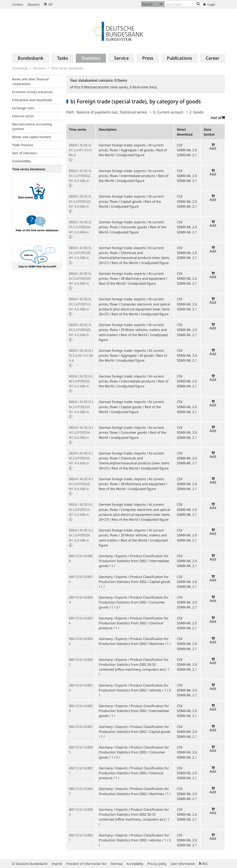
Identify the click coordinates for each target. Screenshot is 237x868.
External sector (23, 116)
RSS (203, 864)
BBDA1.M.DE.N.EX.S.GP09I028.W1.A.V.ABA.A (80, 278)
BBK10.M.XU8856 (81, 688)
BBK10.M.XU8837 (81, 770)
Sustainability (21, 161)
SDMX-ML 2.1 (187, 155)
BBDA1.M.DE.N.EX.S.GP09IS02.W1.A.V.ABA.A (80, 176)
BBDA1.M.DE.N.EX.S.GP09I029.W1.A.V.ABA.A (80, 330)
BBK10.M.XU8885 (81, 750)
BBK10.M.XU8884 (81, 600)
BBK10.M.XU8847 (81, 791)
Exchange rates (23, 108)
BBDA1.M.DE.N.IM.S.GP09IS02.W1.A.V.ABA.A (81, 381)
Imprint (57, 864)
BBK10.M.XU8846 (81, 641)
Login (209, 4)
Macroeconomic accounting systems (32, 126)
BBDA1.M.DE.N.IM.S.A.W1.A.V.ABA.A (81, 355)
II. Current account (168, 112)
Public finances (23, 145)
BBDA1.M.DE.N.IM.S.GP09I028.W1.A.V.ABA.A (81, 484)
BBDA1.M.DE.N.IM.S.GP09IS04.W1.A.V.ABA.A (81, 432)
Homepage (20, 68)
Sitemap (117, 864)
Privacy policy (157, 864)
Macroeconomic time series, (105, 87)
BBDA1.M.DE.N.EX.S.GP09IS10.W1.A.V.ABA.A (80, 304)
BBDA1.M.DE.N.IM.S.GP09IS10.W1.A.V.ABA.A (81, 509)
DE (48, 4)
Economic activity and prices (32, 92)
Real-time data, (144, 87)
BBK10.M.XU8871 (81, 729)
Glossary (34, 4)
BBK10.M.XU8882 (81, 662)
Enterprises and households (32, 100)
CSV (180, 145)
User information (183, 864)
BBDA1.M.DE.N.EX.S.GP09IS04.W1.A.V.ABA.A (80, 227)
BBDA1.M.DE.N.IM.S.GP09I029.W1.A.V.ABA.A (81, 535)
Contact (18, 4)
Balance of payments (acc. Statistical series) (112, 112)
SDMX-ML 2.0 (187, 150)
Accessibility (135, 864)
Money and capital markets (32, 137)
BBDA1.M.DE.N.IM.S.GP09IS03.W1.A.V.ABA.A (81, 407)
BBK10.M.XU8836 (81, 621)
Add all (218, 118)
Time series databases (67, 68)
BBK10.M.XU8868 (81, 558)
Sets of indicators (25, 153)
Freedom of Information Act (86, 864)
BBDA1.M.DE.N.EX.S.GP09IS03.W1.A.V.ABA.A (80, 201)
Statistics (39, 68)
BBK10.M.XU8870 (81, 579)
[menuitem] (31, 58)
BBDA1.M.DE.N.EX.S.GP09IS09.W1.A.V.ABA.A (80, 253)
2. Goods (196, 112)
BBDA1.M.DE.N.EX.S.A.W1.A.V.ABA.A (80, 150)
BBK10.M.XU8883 (81, 812)
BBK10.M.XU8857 (81, 838)
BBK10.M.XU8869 (81, 708)
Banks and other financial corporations (30, 81)
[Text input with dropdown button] (183, 4)
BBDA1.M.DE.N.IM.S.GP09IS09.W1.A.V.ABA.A (81, 458)
